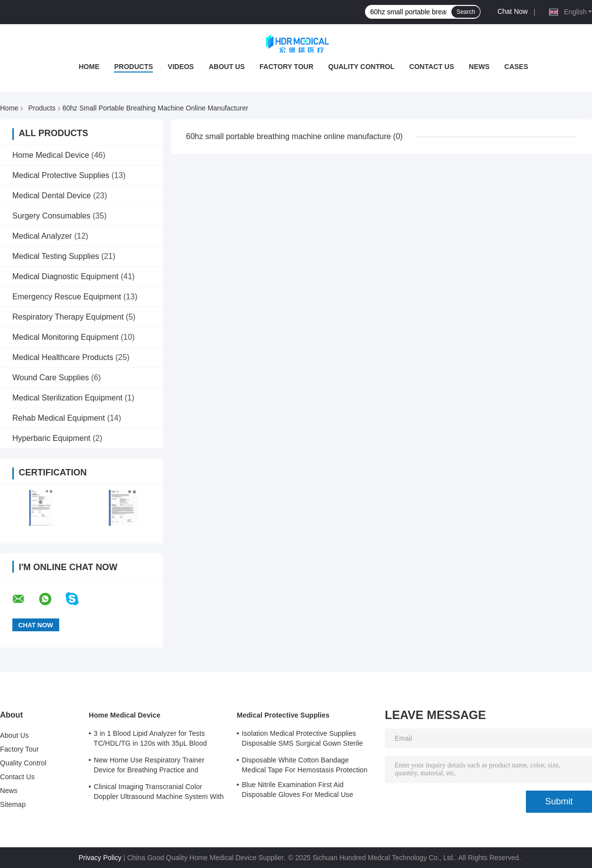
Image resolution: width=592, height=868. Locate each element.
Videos (181, 67)
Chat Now (512, 11)
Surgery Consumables (51, 216)
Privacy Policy (100, 858)
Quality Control (361, 67)
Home (89, 67)
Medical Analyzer (42, 236)
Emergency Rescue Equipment (67, 297)
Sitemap (13, 804)
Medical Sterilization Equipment (67, 398)
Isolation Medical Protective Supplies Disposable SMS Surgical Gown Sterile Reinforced (302, 740)
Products (133, 67)
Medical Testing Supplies (56, 256)
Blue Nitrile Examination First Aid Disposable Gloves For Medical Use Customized (297, 791)
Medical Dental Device (52, 196)
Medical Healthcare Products (63, 357)
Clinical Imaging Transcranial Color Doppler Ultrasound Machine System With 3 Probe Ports (159, 793)
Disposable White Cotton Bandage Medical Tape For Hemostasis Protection (305, 765)
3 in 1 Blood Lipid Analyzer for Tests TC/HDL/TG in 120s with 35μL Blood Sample (150, 740)
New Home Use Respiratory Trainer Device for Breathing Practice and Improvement (149, 766)
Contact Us (432, 67)
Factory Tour (286, 67)
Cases (516, 67)
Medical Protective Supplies (61, 175)
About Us (227, 67)
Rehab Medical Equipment (59, 418)
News (479, 67)
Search (466, 12)
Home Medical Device (51, 155)
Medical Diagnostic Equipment (65, 276)
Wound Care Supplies (51, 378)
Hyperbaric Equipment (51, 438)
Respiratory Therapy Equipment (68, 317)
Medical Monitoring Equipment (65, 337)
